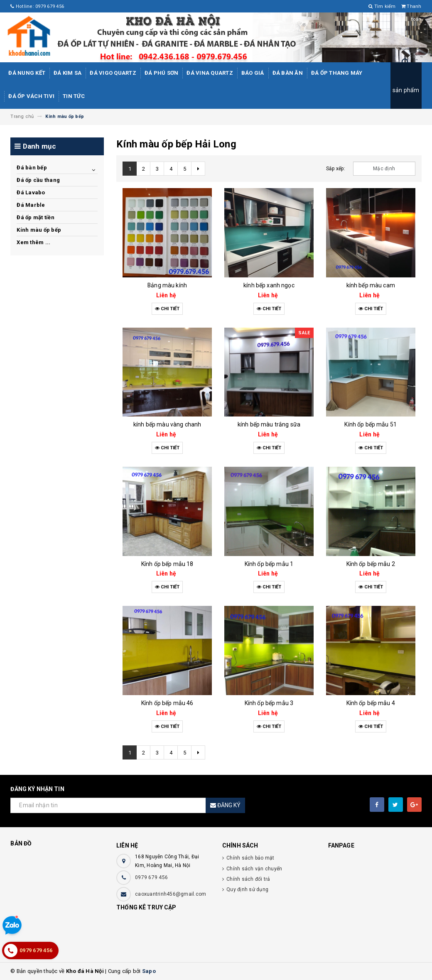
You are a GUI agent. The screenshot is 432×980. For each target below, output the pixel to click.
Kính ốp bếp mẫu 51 (371, 424)
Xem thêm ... (33, 242)
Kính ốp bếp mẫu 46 (167, 703)
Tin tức (74, 96)
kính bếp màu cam (371, 285)
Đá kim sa (67, 73)
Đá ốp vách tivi (31, 96)
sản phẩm (406, 90)
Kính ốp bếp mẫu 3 (269, 703)
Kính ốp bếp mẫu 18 (167, 564)
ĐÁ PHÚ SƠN (162, 73)
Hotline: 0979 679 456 (37, 6)
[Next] (198, 169)
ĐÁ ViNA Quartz (210, 73)
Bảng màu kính (167, 285)
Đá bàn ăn (288, 73)
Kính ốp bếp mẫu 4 (371, 703)
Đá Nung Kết (27, 73)
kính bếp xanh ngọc (269, 285)
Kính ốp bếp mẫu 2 (371, 564)
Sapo (149, 971)
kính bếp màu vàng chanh (167, 424)
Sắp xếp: (336, 169)
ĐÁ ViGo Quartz (113, 73)
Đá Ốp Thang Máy (337, 73)
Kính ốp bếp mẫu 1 (269, 564)
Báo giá (253, 73)
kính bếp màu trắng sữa (269, 424)
